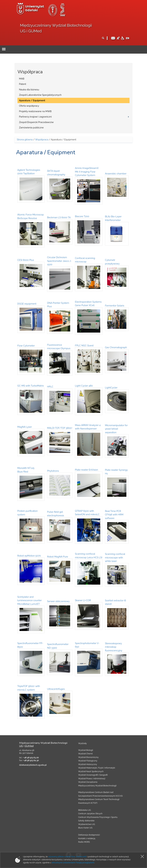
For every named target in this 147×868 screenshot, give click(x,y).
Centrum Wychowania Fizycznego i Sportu (98, 817)
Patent (23, 84)
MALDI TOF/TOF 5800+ (60, 428)
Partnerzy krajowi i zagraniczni (35, 117)
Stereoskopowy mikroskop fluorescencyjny (114, 647)
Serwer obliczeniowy (58, 601)
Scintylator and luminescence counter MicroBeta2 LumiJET (30, 600)
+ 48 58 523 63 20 (31, 758)
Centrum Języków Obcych (90, 814)
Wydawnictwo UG (87, 824)
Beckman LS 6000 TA (59, 217)
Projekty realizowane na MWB (35, 111)
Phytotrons (53, 471)
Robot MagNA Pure (58, 557)
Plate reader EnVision (86, 470)
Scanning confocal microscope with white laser (115, 558)
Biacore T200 (82, 216)
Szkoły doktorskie (86, 821)
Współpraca (42, 140)
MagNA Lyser (25, 427)
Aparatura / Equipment (32, 100)
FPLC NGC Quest (84, 346)
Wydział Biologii (86, 750)
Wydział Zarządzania (88, 782)
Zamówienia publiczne (31, 128)
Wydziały (82, 743)
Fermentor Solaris (115, 306)
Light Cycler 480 (84, 386)
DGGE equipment (27, 304)
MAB (22, 79)
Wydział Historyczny (88, 764)
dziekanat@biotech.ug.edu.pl (33, 765)
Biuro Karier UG (85, 828)
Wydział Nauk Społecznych (91, 771)
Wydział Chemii (85, 754)
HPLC (50, 387)
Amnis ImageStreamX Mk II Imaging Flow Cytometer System (87, 172)
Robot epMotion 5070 (29, 556)
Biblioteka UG (85, 810)
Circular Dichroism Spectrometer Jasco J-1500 (59, 261)
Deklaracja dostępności (89, 835)
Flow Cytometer (26, 346)
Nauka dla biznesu (29, 90)
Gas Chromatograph (116, 347)
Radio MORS (84, 842)
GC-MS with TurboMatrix (31, 386)
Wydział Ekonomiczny (88, 757)
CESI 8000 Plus (26, 260)
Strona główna (25, 140)
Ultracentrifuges (56, 689)
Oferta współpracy (29, 106)
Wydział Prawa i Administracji (92, 779)
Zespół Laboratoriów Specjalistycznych (40, 95)
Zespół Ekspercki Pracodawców (36, 122)
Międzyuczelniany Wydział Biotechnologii (97, 786)
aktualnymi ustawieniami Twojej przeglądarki (73, 863)
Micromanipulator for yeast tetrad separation (116, 429)
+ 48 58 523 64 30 (31, 760)
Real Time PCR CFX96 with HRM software (114, 515)
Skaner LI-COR (83, 600)
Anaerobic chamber (116, 174)
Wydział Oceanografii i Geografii (93, 775)
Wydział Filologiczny (88, 761)
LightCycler (111, 388)
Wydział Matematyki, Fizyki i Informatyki (97, 768)
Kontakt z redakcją (87, 838)
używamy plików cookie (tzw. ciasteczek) (67, 857)
